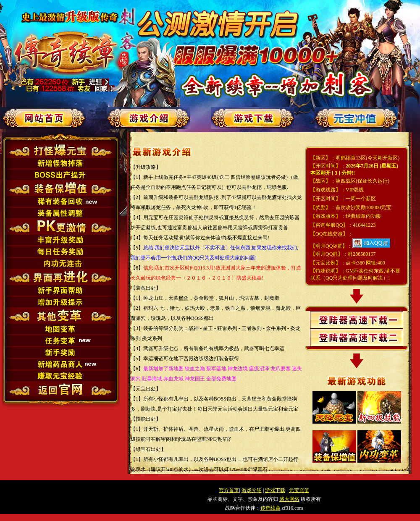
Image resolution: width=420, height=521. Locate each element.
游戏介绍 (252, 490)
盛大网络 (289, 499)
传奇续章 (270, 508)
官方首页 (229, 490)
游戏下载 (275, 490)
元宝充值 (299, 490)
